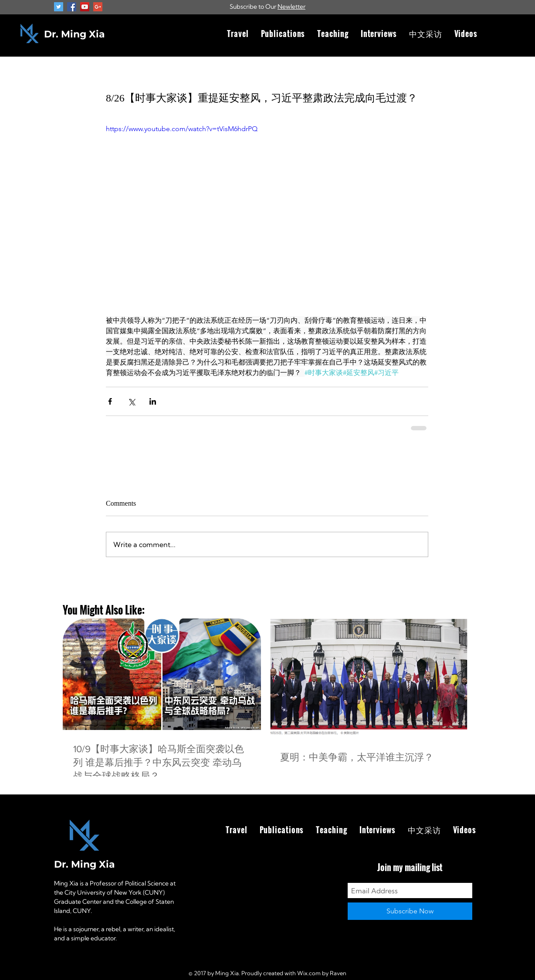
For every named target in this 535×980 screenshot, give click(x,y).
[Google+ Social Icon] (98, 7)
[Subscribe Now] (410, 911)
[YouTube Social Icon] (85, 7)
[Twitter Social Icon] (59, 7)
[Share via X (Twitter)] (131, 401)
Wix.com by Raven (322, 973)
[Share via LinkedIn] (153, 401)
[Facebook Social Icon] (72, 7)
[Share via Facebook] (110, 401)
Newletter (291, 7)
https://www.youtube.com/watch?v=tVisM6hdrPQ (182, 129)
